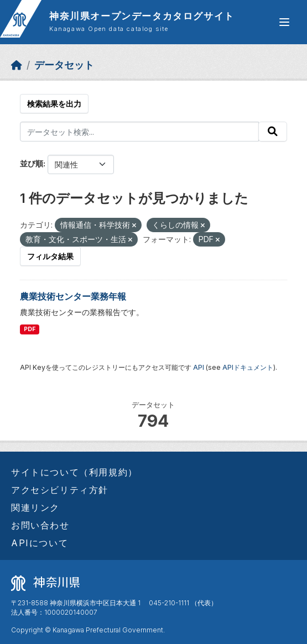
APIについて (40, 543)
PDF (30, 329)
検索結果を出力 (54, 104)
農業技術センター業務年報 (73, 296)
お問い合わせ (40, 525)
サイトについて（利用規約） (74, 472)
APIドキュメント (248, 367)
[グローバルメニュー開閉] (284, 22)
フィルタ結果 (50, 256)
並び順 (32, 163)
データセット (64, 65)
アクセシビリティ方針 (60, 490)
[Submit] (273, 132)
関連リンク (35, 507)
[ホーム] (17, 65)
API (199, 367)
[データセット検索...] (139, 132)
